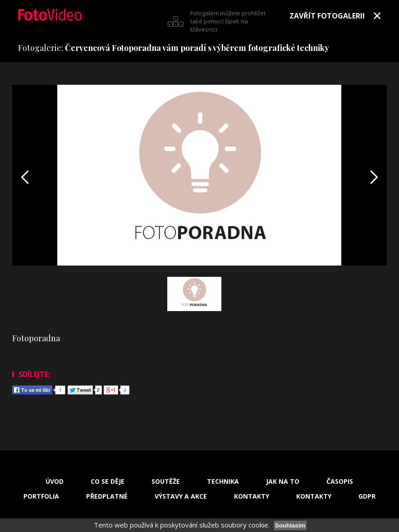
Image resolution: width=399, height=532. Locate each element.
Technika (223, 482)
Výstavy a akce (181, 496)
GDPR (367, 496)
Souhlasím (290, 525)
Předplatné (107, 496)
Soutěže (166, 482)
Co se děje (108, 482)
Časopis (340, 482)
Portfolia (41, 496)
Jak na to (283, 482)
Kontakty (252, 496)
